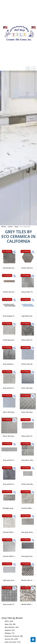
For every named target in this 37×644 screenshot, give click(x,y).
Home (3, 227)
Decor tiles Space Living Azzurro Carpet (28, 388)
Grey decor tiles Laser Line (28, 460)
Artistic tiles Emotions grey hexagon (28, 268)
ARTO (9, 621)
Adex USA (10, 624)
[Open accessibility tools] (33, 640)
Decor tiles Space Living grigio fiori (9, 436)
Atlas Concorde (13, 642)
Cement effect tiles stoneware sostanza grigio (9, 556)
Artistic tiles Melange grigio (28, 484)
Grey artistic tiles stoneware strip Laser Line (9, 460)
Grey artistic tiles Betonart (28, 340)
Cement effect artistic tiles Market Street (28, 508)
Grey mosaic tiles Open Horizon (9, 604)
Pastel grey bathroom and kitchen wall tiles (9, 340)
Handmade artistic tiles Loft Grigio (9, 268)
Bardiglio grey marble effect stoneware (9, 508)
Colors (10, 227)
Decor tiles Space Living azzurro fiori (9, 412)
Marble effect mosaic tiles (28, 604)
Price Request (7, 251)
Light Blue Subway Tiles (28, 316)
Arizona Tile (11, 639)
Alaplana (10, 630)
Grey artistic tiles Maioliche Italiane (9, 484)
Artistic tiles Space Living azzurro (28, 364)
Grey (16, 227)
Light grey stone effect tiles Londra (9, 580)
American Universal (14, 636)
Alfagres (10, 633)
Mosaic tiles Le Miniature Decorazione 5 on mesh (28, 580)
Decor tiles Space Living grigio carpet (28, 412)
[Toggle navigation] (34, 69)
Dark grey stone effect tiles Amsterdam (28, 556)
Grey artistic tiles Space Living (9, 388)
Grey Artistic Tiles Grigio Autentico (28, 292)
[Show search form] (28, 69)
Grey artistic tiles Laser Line (28, 436)
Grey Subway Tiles (9, 316)
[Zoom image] (15, 252)
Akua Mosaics (12, 627)
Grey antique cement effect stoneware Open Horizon (9, 364)
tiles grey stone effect (28, 532)
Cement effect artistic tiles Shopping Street (9, 532)
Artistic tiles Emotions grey (9, 292)
